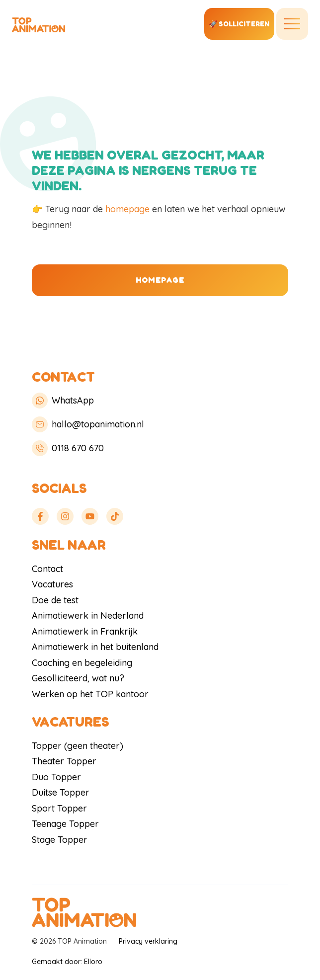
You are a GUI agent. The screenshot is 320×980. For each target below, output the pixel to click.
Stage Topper (60, 840)
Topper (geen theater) (78, 746)
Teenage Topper (65, 824)
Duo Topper (56, 777)
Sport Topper (59, 808)
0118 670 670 (68, 448)
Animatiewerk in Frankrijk (85, 631)
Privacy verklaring (148, 941)
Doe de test (55, 600)
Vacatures (52, 584)
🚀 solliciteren (239, 24)
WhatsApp (63, 401)
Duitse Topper (61, 792)
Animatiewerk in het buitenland (95, 647)
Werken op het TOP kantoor (90, 694)
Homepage (160, 280)
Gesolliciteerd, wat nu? (78, 678)
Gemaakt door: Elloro (67, 962)
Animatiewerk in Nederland (88, 615)
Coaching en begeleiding (82, 663)
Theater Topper (64, 761)
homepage (127, 209)
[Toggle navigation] (292, 24)
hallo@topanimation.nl (88, 424)
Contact (47, 569)
